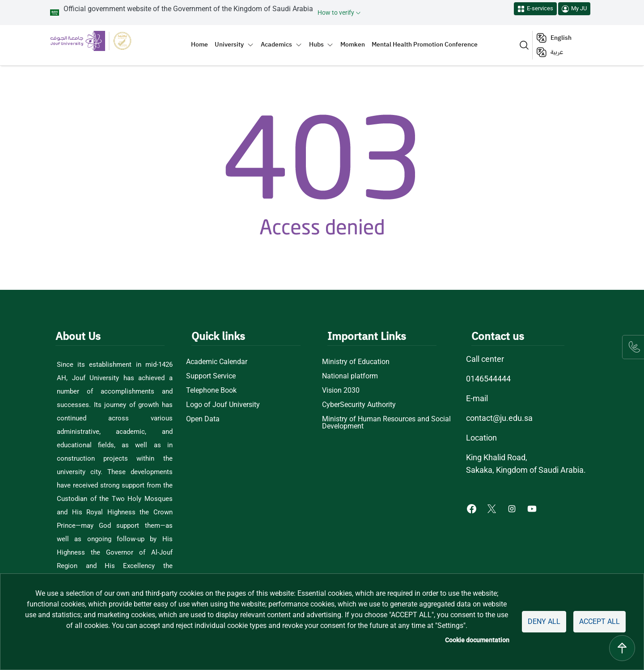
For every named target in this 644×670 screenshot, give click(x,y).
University (229, 44)
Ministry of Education (355, 362)
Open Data (203, 419)
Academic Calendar (217, 362)
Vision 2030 (341, 390)
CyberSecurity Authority (359, 405)
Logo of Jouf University (222, 405)
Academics (276, 44)
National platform (349, 376)
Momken (353, 44)
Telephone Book (212, 390)
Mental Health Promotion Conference (425, 44)
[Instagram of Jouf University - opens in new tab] (512, 508)
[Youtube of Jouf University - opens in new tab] (534, 508)
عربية (557, 52)
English (561, 38)
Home (199, 44)
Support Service (212, 376)
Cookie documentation (473, 640)
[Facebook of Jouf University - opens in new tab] (471, 508)
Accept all (598, 621)
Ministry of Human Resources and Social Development (387, 423)
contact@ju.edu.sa (498, 418)
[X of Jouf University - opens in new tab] (492, 508)
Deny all (541, 621)
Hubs (316, 44)
